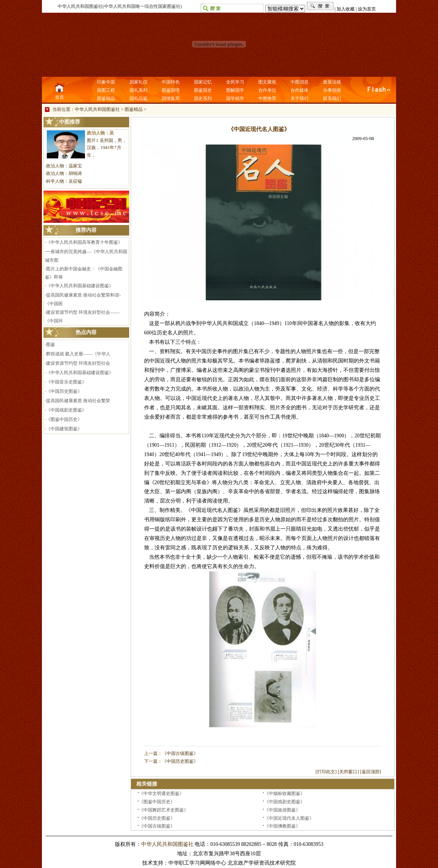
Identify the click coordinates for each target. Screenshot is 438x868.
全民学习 (235, 82)
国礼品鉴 (139, 98)
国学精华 (235, 98)
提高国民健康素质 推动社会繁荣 (78, 401)
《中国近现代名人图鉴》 (289, 818)
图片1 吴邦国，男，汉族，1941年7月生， (107, 148)
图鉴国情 (171, 90)
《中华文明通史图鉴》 (161, 793)
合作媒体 (299, 90)
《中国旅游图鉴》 (282, 810)
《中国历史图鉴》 (64, 391)
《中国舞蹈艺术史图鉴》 (164, 810)
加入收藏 (346, 9)
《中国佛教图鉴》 (282, 826)
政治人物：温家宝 (64, 166)
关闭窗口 (348, 772)
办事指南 (332, 90)
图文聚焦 (267, 82)
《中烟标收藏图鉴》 (285, 793)
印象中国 (106, 82)
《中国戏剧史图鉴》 (66, 410)
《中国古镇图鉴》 (180, 753)
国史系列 (203, 98)
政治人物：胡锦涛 (64, 173)
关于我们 (299, 98)
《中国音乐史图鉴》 (66, 382)
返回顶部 (371, 772)
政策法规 (332, 82)
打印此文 (326, 772)
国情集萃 (171, 98)
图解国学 (235, 90)
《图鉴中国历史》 (64, 419)
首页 (60, 97)
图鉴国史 (203, 90)
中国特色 (171, 82)
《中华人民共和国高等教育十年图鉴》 (84, 242)
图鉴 (51, 345)
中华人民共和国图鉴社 (97, 109)
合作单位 (267, 90)
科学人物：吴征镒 (64, 181)
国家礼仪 (139, 82)
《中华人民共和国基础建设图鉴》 (80, 286)
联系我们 (332, 98)
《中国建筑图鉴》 (64, 429)
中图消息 (299, 82)
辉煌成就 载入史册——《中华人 (78, 354)
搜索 (320, 6)
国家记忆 (203, 82)
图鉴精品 (106, 98)
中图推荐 (267, 98)
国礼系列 (139, 90)
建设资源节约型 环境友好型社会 (78, 363)
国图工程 (106, 90)
